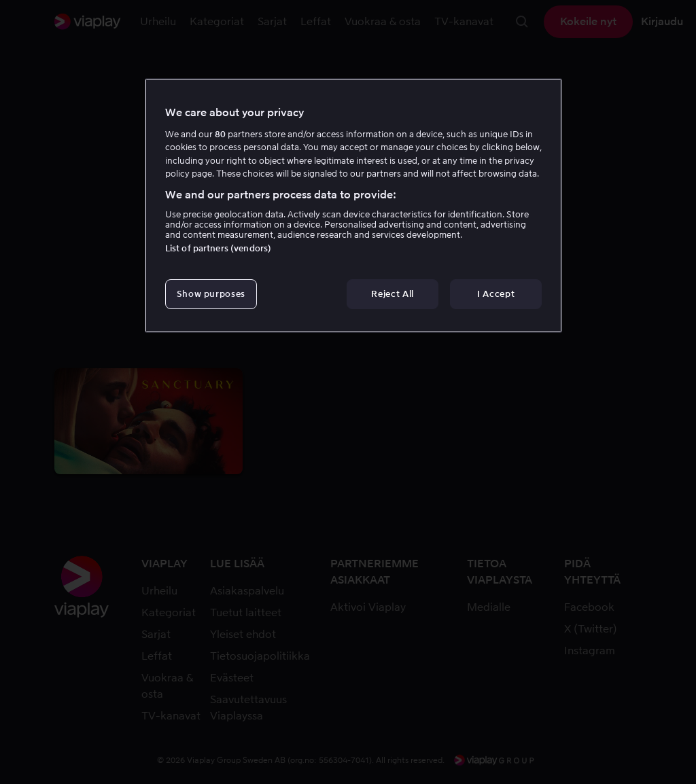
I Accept (496, 294)
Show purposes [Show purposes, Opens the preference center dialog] (211, 294)
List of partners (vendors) (218, 248)
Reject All (393, 294)
